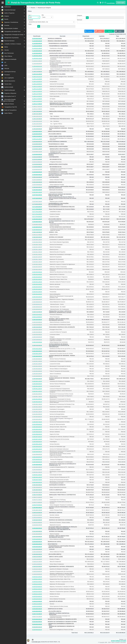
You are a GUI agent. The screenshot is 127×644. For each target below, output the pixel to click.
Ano (31, 15)
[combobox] (35, 17)
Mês (44, 15)
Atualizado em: (113, 34)
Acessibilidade (111, 3)
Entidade (31, 20)
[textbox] (34, 26)
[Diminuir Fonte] (105, 3)
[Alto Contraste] (100, 3)
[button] (121, 3)
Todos (45, 17)
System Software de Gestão (119, 641)
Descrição (80, 20)
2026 (31, 17)
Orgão (31, 24)
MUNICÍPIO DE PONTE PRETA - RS (39, 22)
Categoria (80, 15)
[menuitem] (13, 7)
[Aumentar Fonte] (103, 3)
